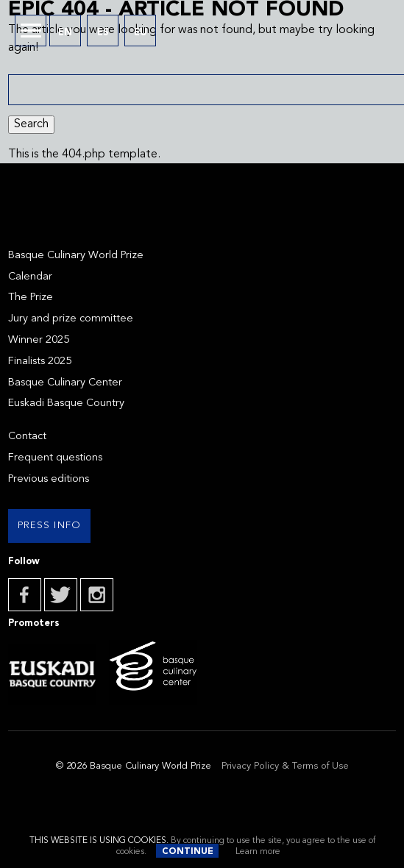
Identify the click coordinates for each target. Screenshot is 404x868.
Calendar (30, 277)
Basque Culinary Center (65, 383)
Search (31, 124)
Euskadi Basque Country (66, 403)
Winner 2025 (39, 340)
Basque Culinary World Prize (76, 256)
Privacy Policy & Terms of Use (285, 766)
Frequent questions (55, 458)
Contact (27, 437)
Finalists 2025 (40, 362)
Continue (188, 852)
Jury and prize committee (71, 319)
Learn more (258, 852)
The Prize (31, 298)
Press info (50, 526)
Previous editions (49, 479)
